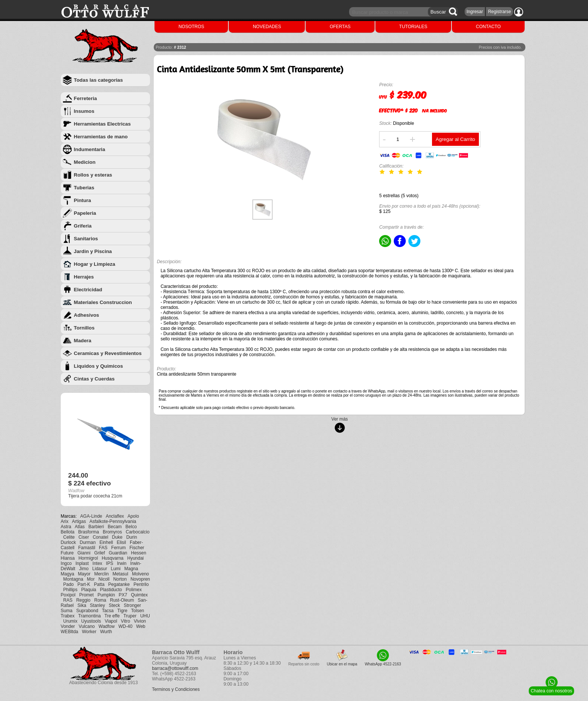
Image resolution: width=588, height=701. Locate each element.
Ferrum (119, 548)
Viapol (111, 621)
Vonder (68, 626)
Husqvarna (112, 558)
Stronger (132, 605)
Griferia (83, 226)
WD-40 (125, 626)
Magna (131, 569)
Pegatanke (119, 584)
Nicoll (104, 579)
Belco (131, 527)
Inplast (82, 563)
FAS (103, 548)
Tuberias (84, 188)
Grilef (100, 553)
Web (141, 626)
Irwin (122, 563)
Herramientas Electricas (102, 124)
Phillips (70, 590)
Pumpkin (106, 595)
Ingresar (475, 12)
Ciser (84, 537)
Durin (132, 537)
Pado (68, 584)
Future (67, 553)
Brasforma (89, 532)
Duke (117, 537)
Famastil (87, 548)
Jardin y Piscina (93, 251)
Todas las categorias (98, 80)
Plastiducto (111, 590)
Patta (99, 584)
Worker (89, 632)
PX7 (123, 595)
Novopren (140, 579)
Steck (114, 605)
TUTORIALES (413, 27)
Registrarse (499, 12)
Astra (66, 527)
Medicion (85, 162)
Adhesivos (86, 315)
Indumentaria (90, 149)
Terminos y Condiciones (176, 689)
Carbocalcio (137, 532)
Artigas (79, 521)
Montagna (73, 579)
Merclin (101, 574)
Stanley (97, 605)
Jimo (84, 569)
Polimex (134, 590)
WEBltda (70, 632)
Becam (115, 527)
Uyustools (91, 621)
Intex (97, 563)
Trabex (68, 616)
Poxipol (68, 595)
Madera (83, 341)
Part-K (84, 584)
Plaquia (89, 590)
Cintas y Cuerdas (94, 379)
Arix (65, 521)
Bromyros (112, 532)
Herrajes (84, 277)
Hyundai (135, 558)
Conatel (100, 537)
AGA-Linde (91, 516)
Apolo (133, 516)
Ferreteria (85, 98)
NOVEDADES (267, 27)
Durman (88, 542)
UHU (145, 616)
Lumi (115, 569)
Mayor (84, 574)
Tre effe (112, 616)
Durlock (68, 542)
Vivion (140, 621)
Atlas (80, 527)
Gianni (84, 553)
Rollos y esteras (93, 175)
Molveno (140, 574)
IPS (110, 563)
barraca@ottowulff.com (175, 668)
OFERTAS (340, 27)
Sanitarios (86, 239)
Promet (86, 595)
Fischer (137, 548)
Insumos (84, 111)
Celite (69, 537)
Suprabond (87, 611)
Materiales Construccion (103, 302)
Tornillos (84, 328)
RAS (68, 600)
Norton (120, 579)
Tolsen (138, 611)
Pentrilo (141, 584)
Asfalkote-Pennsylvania (113, 521)
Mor (91, 579)
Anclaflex (115, 516)
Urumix (70, 621)
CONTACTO (488, 27)
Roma (100, 600)
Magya (67, 574)
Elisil (121, 542)
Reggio (83, 600)
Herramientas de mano (101, 137)
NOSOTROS (191, 27)
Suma (67, 611)
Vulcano (87, 626)
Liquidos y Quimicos (98, 366)
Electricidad (88, 290)
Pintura (82, 200)
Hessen (139, 553)
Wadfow (107, 626)
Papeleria (85, 213)
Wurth (106, 632)
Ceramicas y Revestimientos (108, 353)
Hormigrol (88, 558)
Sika (82, 605)
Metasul (120, 574)
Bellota (68, 532)
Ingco (66, 563)
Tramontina (90, 616)
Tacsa (108, 611)
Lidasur (100, 569)
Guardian (118, 553)
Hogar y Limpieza (94, 264)
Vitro (125, 621)
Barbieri (96, 527)
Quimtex (139, 595)
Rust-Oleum (122, 600)
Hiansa (68, 558)
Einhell (106, 542)
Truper (130, 616)
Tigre (122, 611)
